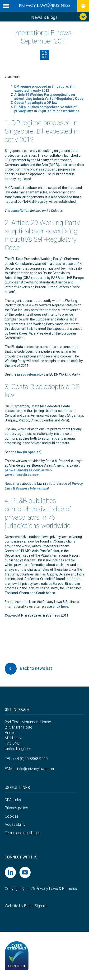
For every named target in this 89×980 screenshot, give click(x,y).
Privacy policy (16, 808)
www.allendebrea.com (22, 475)
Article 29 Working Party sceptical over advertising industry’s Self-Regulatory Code (49, 97)
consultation (20, 211)
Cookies (12, 816)
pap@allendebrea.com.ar (25, 470)
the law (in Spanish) (26, 452)
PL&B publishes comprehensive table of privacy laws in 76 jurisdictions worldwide (47, 109)
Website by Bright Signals (26, 906)
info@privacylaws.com (36, 769)
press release (28, 374)
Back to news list (28, 669)
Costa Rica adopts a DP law (36, 103)
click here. (61, 607)
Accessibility (15, 824)
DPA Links (13, 800)
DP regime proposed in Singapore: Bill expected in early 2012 (44, 88)
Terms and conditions (23, 833)
